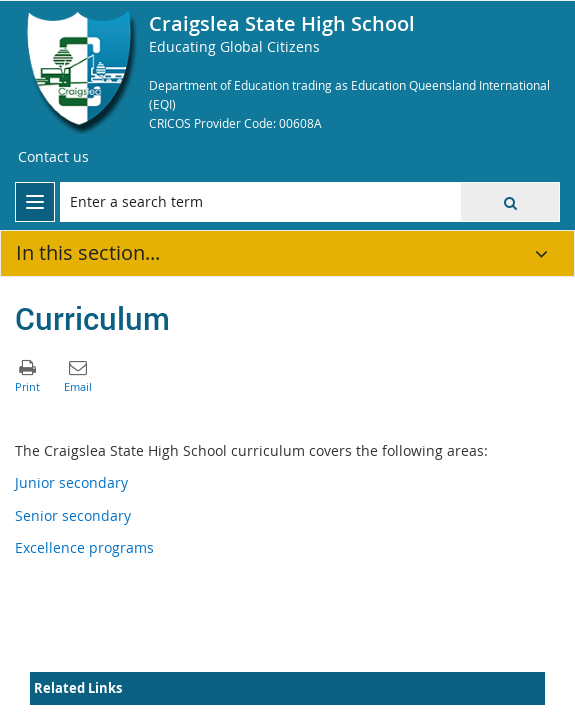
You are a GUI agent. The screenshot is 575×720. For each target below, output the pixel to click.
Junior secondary (71, 482)
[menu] (35, 202)
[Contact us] (53, 157)
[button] (510, 202)
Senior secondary (73, 515)
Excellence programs (84, 547)
